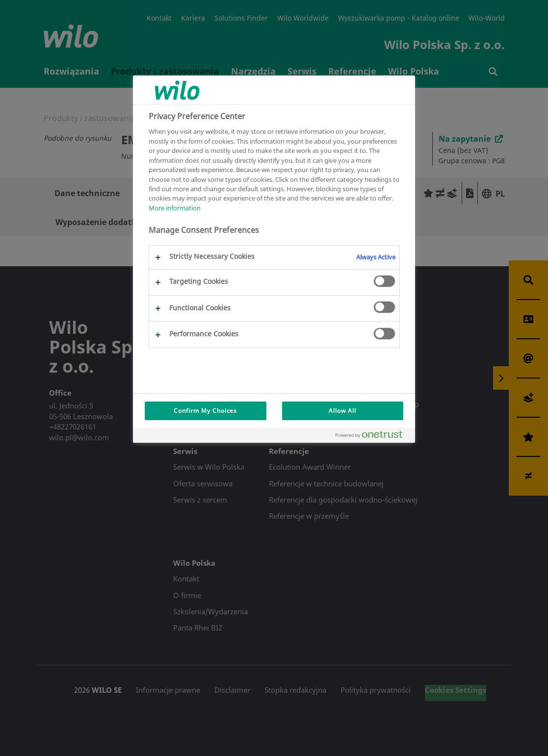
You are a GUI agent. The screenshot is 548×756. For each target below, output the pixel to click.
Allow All (342, 411)
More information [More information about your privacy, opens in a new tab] (175, 208)
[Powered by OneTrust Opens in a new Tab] (373, 437)
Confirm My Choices (205, 411)
